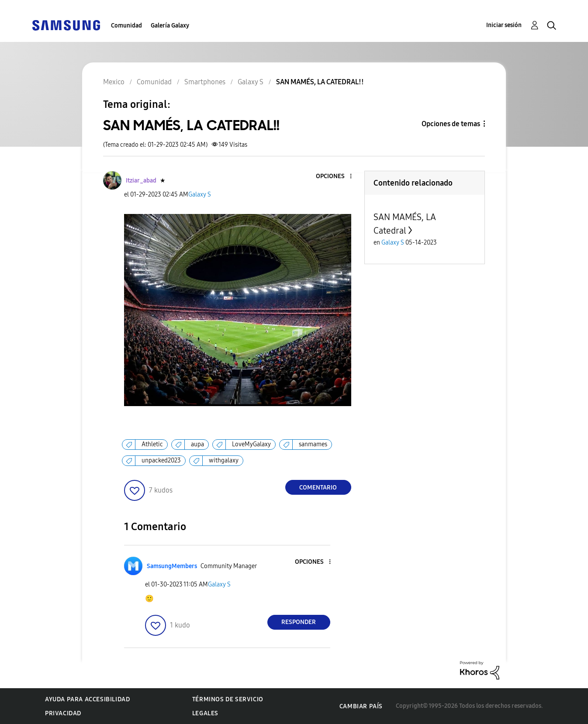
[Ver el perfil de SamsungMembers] (172, 566)
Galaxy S (200, 195)
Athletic (152, 444)
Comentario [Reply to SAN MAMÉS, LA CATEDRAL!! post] (318, 488)
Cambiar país (361, 706)
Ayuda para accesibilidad (87, 699)
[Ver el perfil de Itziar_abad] (141, 181)
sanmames (313, 444)
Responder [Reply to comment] (299, 622)
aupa (197, 444)
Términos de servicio (228, 699)
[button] (336, 177)
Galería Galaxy (170, 26)
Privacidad (63, 713)
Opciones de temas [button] (451, 124)
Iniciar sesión (504, 25)
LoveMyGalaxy (251, 444)
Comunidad (126, 26)
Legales (205, 713)
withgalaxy (224, 460)
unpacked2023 (161, 460)
